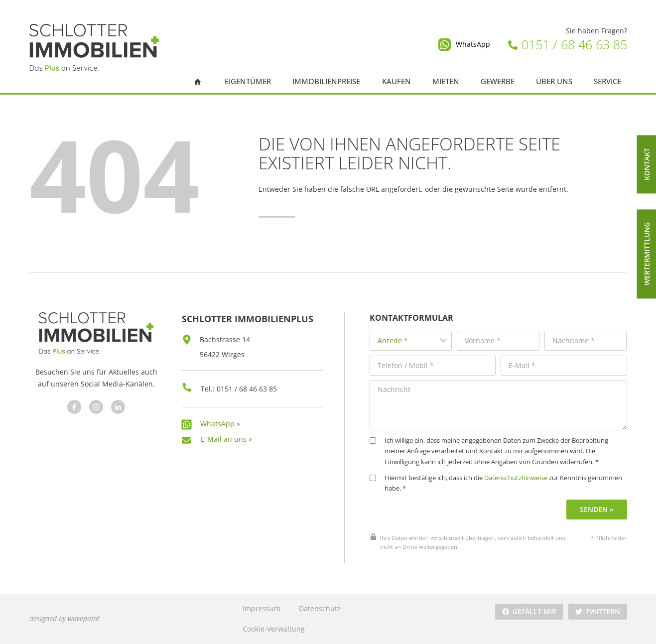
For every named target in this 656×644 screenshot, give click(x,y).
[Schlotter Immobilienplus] (94, 47)
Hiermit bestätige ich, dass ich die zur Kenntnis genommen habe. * (496, 483)
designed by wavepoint (65, 618)
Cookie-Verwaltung (274, 629)
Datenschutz (320, 608)
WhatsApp (473, 44)
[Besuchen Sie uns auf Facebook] (74, 407)
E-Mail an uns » (226, 439)
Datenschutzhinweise (516, 478)
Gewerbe (498, 81)
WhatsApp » (220, 424)
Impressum (262, 608)
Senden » (597, 509)
